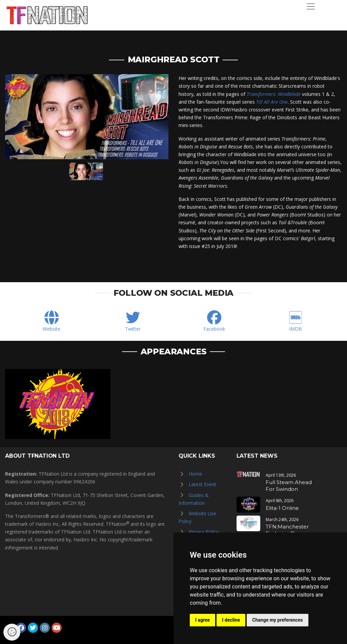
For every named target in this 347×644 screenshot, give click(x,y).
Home (196, 474)
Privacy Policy (204, 532)
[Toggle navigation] (311, 6)
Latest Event (202, 484)
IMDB (295, 329)
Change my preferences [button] (277, 620)
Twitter (133, 329)
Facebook (214, 329)
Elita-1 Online (282, 508)
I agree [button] (202, 620)
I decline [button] (231, 620)
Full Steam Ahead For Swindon (289, 486)
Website (52, 329)
